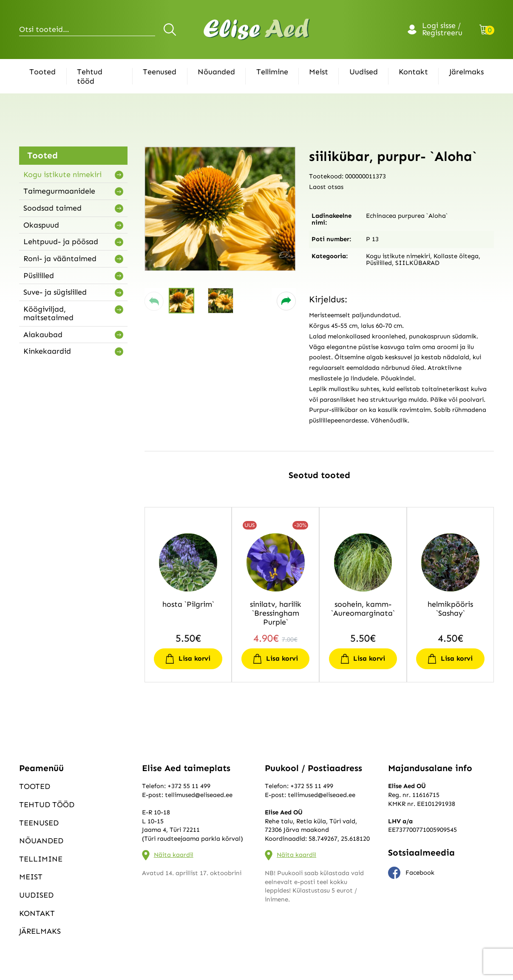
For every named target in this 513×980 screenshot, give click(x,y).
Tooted (43, 72)
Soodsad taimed (52, 208)
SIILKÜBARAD (417, 263)
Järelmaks (466, 72)
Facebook (411, 873)
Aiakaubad (43, 335)
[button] (154, 301)
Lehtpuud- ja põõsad (61, 242)
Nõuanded (216, 72)
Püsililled (39, 276)
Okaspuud (41, 225)
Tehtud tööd (90, 76)
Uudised (364, 72)
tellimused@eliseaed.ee (199, 795)
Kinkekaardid (47, 351)
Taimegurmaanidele (59, 191)
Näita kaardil (174, 855)
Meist (319, 72)
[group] (220, 209)
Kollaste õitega (456, 256)
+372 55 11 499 (189, 786)
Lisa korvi (194, 658)
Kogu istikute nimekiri (62, 175)
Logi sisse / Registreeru (442, 30)
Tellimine (272, 72)
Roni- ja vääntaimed (60, 259)
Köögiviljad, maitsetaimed (48, 313)
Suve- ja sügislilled (55, 292)
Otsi (171, 29)
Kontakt (413, 72)
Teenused (160, 72)
